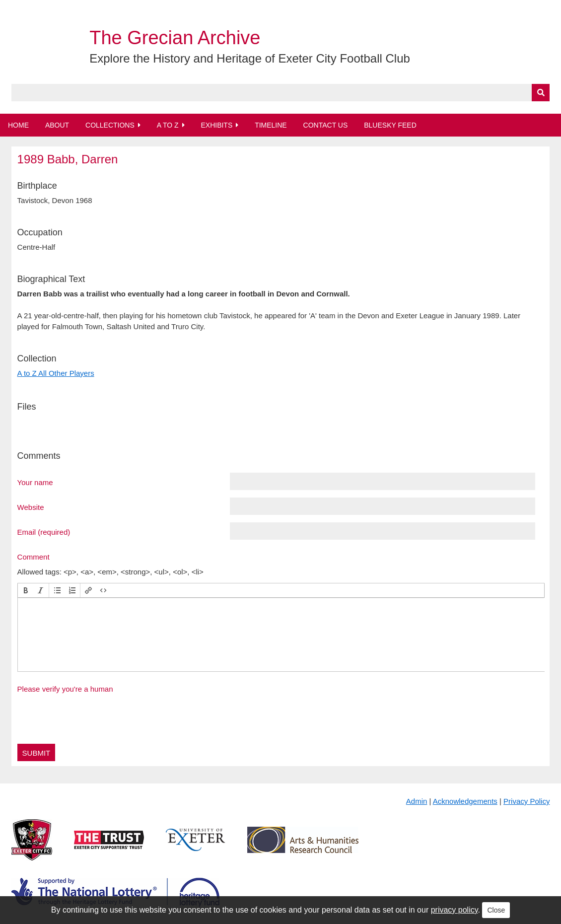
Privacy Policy (526, 801)
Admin (417, 801)
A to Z (168, 125)
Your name (35, 482)
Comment (34, 557)
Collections (110, 125)
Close (496, 910)
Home (18, 125)
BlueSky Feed (390, 125)
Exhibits (216, 125)
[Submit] (541, 93)
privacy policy (455, 910)
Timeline (271, 125)
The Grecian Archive (175, 38)
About (57, 125)
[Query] (281, 93)
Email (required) (44, 532)
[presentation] (26, 590)
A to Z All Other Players (56, 373)
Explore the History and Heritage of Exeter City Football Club (250, 58)
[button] (26, 590)
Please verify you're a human (65, 689)
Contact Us (326, 125)
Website (31, 507)
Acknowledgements (465, 801)
